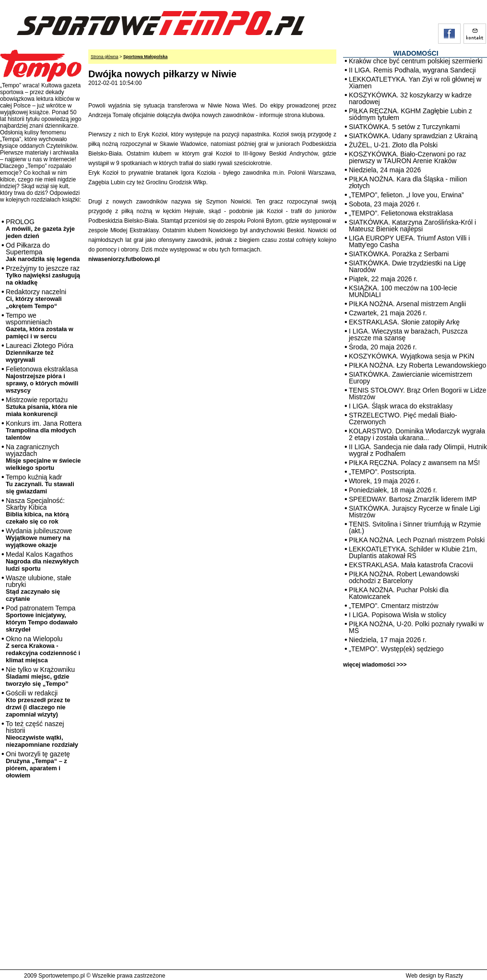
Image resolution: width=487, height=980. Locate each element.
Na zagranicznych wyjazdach (43, 457)
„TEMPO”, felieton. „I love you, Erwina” (406, 195)
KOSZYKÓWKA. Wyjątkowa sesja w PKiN (411, 356)
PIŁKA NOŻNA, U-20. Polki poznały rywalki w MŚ (416, 627)
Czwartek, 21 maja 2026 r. (388, 313)
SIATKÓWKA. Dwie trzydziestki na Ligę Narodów (407, 266)
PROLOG (40, 229)
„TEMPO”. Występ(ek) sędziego (396, 649)
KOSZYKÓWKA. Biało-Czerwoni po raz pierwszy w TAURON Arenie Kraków (407, 157)
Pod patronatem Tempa (42, 619)
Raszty (454, 976)
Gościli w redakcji (38, 704)
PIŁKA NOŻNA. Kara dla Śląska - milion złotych (408, 182)
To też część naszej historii (42, 734)
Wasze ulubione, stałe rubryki (38, 588)
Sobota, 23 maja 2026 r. (385, 204)
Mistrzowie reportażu (42, 407)
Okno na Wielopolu (43, 649)
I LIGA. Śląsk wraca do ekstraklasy (401, 406)
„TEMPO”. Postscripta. (382, 472)
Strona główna (105, 57)
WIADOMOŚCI (416, 53)
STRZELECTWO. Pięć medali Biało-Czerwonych (403, 418)
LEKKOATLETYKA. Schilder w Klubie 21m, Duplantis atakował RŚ (413, 552)
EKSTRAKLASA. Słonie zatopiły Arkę (404, 322)
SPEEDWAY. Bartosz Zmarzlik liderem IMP (413, 499)
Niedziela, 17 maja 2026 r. (388, 640)
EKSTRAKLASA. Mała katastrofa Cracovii (411, 565)
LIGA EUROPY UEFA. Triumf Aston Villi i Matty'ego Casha (409, 241)
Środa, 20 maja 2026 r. (383, 347)
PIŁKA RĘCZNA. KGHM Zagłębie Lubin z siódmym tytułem (410, 114)
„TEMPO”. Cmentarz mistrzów (394, 606)
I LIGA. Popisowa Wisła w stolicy (398, 615)
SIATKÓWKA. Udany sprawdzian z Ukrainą (413, 136)
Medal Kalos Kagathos (42, 561)
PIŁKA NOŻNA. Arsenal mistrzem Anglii (407, 304)
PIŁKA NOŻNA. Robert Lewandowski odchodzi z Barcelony (404, 577)
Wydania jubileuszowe (39, 538)
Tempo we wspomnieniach (40, 326)
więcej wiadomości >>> (375, 665)
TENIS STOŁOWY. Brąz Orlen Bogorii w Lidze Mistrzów (418, 394)
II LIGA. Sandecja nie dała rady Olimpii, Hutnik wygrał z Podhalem (418, 450)
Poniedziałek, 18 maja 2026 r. (393, 490)
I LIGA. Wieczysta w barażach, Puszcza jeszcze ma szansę (408, 335)
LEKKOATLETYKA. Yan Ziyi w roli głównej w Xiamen (415, 83)
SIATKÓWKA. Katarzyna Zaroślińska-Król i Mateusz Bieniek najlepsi (412, 226)
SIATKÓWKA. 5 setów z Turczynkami (404, 127)
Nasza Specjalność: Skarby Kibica (37, 511)
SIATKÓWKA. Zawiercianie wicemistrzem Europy (410, 378)
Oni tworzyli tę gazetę (38, 765)
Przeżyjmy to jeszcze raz (43, 275)
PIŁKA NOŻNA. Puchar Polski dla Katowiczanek (399, 593)
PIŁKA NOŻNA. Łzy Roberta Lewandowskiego (417, 365)
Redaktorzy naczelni (36, 299)
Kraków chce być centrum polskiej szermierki (416, 61)
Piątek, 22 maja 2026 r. (383, 279)
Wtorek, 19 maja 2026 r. (385, 481)
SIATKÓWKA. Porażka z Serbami (399, 254)
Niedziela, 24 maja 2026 (385, 170)
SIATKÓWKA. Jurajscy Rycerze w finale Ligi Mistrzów (415, 512)
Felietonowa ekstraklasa (42, 380)
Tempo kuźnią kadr (40, 484)
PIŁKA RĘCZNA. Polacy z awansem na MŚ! (414, 463)
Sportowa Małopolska (146, 57)
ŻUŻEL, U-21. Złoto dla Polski (393, 145)
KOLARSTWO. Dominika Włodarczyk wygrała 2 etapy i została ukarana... (417, 434)
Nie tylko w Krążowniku (40, 676)
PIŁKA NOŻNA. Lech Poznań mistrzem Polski (417, 540)
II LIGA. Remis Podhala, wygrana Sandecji (412, 70)
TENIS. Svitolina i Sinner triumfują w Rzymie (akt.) (415, 527)
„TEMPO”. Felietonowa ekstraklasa (401, 213)
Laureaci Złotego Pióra (40, 353)
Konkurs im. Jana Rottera (44, 430)
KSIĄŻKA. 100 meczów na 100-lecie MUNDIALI (403, 291)
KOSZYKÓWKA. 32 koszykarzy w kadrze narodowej (410, 98)
